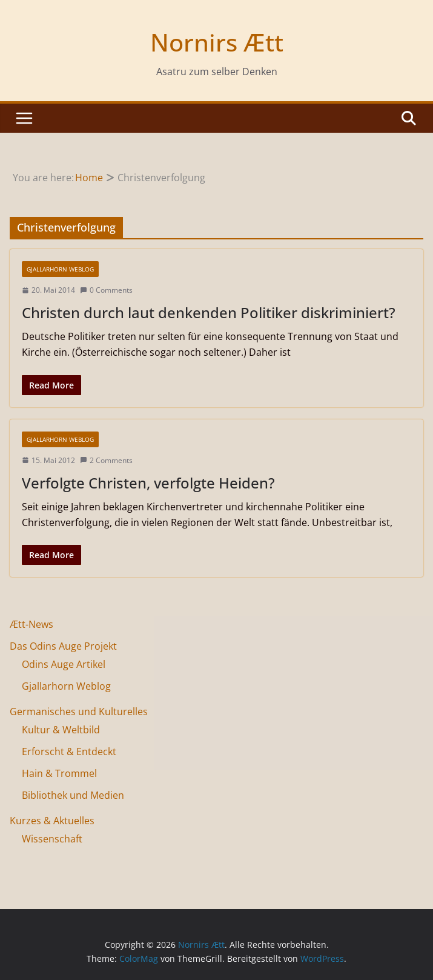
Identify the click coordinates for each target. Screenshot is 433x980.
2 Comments (106, 460)
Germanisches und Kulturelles (79, 712)
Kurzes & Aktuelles (52, 821)
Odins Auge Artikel (64, 664)
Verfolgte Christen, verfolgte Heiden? (148, 483)
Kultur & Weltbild (61, 730)
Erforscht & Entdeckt (69, 752)
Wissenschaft (52, 839)
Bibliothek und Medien (73, 795)
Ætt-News (31, 624)
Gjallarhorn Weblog (60, 269)
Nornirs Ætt (217, 42)
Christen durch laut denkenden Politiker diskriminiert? (209, 312)
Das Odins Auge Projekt (63, 646)
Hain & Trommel (59, 773)
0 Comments (106, 290)
